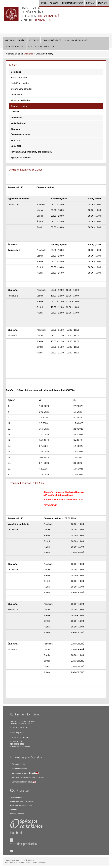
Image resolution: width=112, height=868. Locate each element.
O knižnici (29, 54)
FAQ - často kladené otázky (21, 805)
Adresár (54, 3)
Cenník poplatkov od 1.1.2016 (24, 773)
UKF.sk (43, 3)
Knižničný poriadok (19, 769)
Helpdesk (14, 810)
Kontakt (91, 3)
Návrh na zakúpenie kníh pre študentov (28, 777)
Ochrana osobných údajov (22, 782)
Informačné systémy (72, 3)
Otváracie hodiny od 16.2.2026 (26, 170)
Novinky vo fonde (17, 814)
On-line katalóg (16, 797)
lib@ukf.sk (20, 733)
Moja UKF (103, 3)
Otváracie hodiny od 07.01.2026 (26, 483)
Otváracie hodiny (19, 764)
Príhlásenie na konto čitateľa (21, 801)
